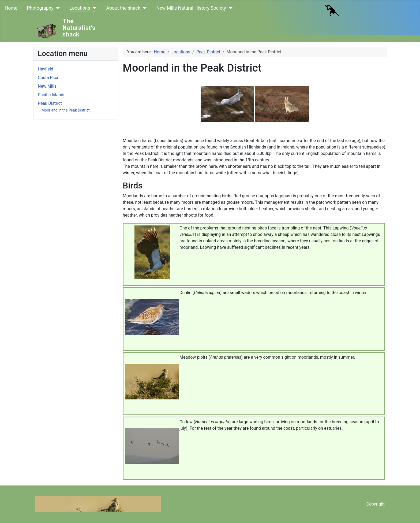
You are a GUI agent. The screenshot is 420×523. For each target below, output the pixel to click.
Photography (40, 8)
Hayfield (46, 69)
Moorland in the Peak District (66, 110)
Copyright (376, 504)
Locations (80, 8)
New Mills (47, 86)
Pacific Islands (52, 95)
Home (11, 8)
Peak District (50, 103)
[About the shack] (143, 8)
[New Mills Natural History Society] (229, 8)
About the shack (123, 8)
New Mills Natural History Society (191, 8)
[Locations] (94, 8)
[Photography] (57, 8)
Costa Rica (48, 78)
